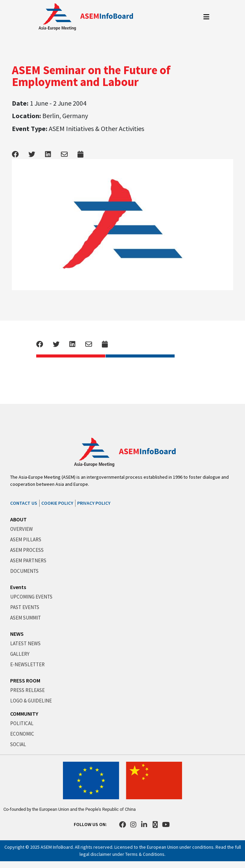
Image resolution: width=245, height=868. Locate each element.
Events (18, 587)
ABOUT (18, 519)
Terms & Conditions (145, 854)
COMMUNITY (24, 714)
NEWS (17, 634)
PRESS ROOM (25, 680)
